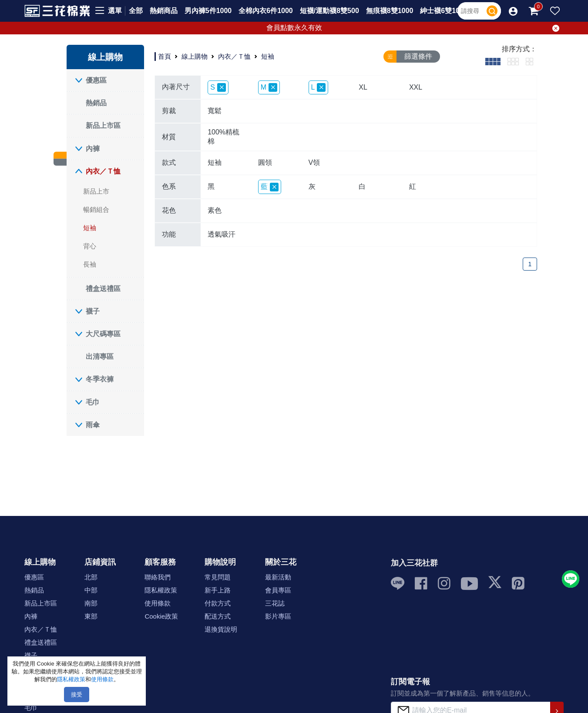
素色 (215, 210)
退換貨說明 (221, 629)
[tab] (493, 61)
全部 (136, 11)
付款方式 (218, 603)
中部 (91, 590)
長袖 (90, 264)
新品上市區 (103, 126)
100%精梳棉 (223, 137)
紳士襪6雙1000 (444, 11)
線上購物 (195, 56)
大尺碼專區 (103, 334)
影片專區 (278, 616)
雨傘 (93, 425)
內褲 (93, 149)
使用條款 (158, 603)
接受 (77, 695)
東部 (91, 616)
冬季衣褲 (100, 379)
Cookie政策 (161, 616)
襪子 (93, 311)
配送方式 (218, 616)
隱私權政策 (161, 590)
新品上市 (96, 191)
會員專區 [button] (278, 590)
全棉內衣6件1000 (266, 11)
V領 (314, 162)
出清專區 (100, 356)
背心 (90, 246)
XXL (416, 87)
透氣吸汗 (222, 234)
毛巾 (93, 402)
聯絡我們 (158, 577)
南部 (91, 603)
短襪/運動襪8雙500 (329, 11)
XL (363, 87)
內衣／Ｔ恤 (103, 171)
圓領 (265, 162)
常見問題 (218, 577)
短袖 (90, 228)
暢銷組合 (96, 209)
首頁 (165, 56)
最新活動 (278, 577)
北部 (91, 577)
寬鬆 (215, 111)
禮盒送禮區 (103, 289)
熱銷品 (96, 103)
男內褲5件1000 (208, 11)
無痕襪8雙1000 (390, 11)
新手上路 (218, 590)
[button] (513, 11)
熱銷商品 (164, 11)
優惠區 (96, 80)
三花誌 (275, 603)
